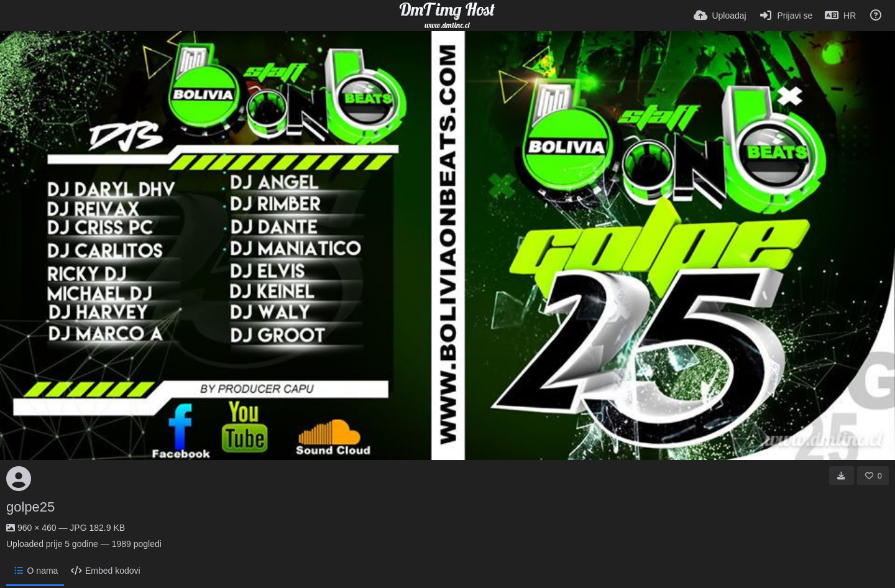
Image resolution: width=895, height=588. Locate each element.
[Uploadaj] (720, 16)
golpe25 (30, 507)
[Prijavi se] (786, 16)
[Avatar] (19, 479)
